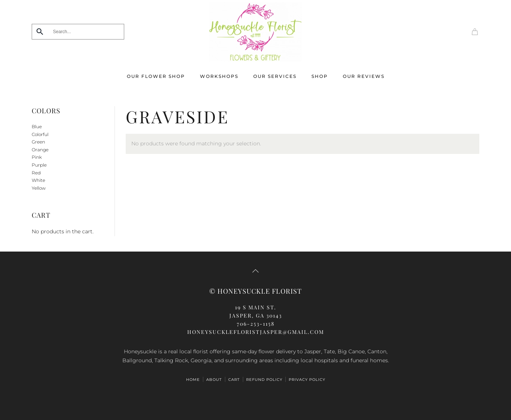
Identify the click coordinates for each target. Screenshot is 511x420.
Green (38, 142)
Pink (37, 157)
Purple (39, 165)
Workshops (219, 76)
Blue (37, 127)
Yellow (39, 188)
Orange (40, 150)
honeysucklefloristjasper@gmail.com (256, 332)
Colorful (40, 134)
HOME (193, 380)
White (38, 180)
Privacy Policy (307, 380)
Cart (234, 380)
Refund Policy (264, 380)
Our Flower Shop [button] (156, 76)
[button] (255, 271)
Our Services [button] (275, 76)
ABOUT (214, 380)
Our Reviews (364, 76)
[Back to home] (255, 32)
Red (36, 173)
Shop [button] (320, 76)
